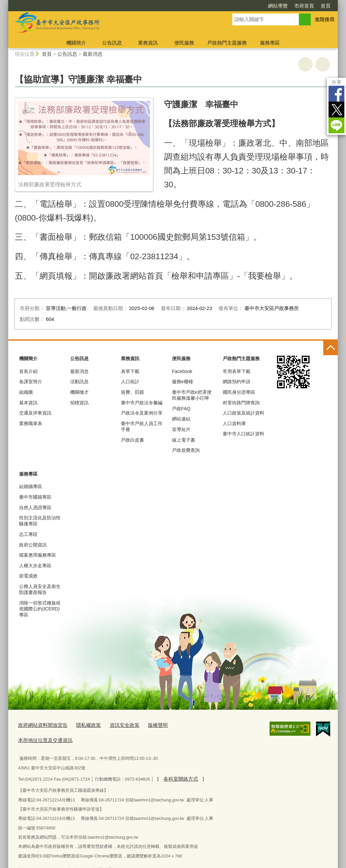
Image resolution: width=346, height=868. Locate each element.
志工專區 (28, 534)
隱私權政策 (80, 724)
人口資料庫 (234, 423)
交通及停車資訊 (35, 413)
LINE (336, 125)
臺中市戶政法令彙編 (142, 403)
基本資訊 (28, 403)
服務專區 (270, 43)
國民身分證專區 (239, 392)
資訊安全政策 (113, 724)
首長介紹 (28, 371)
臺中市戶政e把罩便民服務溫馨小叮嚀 (192, 395)
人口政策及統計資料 (244, 413)
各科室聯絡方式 (178, 762)
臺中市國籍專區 (35, 497)
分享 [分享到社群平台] (336, 82)
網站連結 (181, 419)
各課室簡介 (31, 382)
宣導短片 (181, 429)
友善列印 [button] (305, 64)
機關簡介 (76, 43)
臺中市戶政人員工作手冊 (142, 426)
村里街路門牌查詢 (241, 403)
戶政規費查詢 (186, 450)
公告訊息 (112, 43)
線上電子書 (184, 440)
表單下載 (130, 371)
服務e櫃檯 (183, 382)
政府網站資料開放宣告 (40, 724)
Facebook (336, 94)
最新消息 (93, 54)
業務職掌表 (31, 423)
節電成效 (28, 576)
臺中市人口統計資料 (244, 434)
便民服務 (184, 43)
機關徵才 (79, 392)
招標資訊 (79, 403)
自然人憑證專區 (35, 508)
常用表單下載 (237, 371)
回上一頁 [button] (323, 64)
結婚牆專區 (31, 486)
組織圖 (26, 392)
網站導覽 (278, 6)
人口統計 (130, 382)
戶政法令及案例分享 (142, 413)
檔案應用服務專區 (38, 555)
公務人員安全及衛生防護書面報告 (40, 589)
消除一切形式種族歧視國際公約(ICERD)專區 (40, 609)
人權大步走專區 (35, 566)
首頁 (326, 6)
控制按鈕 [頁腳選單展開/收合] (331, 348)
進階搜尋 (325, 19)
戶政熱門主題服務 (227, 43)
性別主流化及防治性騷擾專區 (40, 521)
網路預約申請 (237, 382)
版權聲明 (143, 724)
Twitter (336, 109)
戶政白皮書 (132, 440)
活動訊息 (79, 382)
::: (5, 3)
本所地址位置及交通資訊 (184, 724)
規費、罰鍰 (132, 392)
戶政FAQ (181, 409)
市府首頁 (304, 6)
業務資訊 (148, 43)
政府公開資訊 (33, 545)
